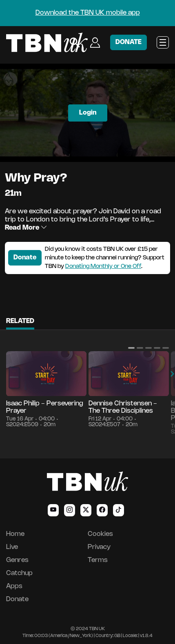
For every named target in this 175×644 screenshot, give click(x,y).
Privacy (99, 547)
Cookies (100, 534)
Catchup (19, 573)
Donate (25, 258)
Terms (98, 560)
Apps (14, 586)
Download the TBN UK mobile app (88, 13)
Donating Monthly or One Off (103, 267)
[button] (131, 348)
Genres (17, 560)
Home (15, 534)
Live (12, 547)
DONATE (128, 42)
